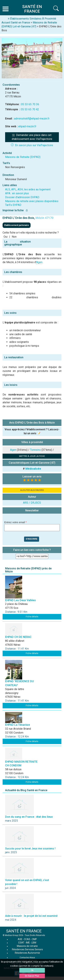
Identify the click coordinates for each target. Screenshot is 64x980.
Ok (32, 970)
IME (28, 943)
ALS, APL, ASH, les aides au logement (28, 189)
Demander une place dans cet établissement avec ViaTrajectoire (32, 137)
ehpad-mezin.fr (27, 126)
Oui (6, 237)
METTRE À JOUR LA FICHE (32, 456)
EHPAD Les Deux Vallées (20, 600)
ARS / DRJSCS (32, 503)
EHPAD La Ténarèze (17, 725)
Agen (39, 262)
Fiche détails (32, 617)
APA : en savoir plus (17, 193)
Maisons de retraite (27, 946)
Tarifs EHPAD (13, 205)
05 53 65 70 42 (30, 109)
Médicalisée (33, 469)
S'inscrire (32, 539)
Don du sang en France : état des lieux (29, 817)
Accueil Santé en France (16, 23)
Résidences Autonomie (27, 953)
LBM (34, 943)
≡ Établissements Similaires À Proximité (32, 19)
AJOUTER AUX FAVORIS (32, 490)
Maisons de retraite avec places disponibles (32, 201)
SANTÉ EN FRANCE (24, 931)
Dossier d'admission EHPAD (22, 197)
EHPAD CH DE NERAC (18, 637)
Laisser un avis (32, 476)
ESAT (21, 943)
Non (14, 237)
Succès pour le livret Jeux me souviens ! (30, 849)
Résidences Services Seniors (27, 949)
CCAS (27, 939)
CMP (34, 939)
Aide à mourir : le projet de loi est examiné (31, 916)
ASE (20, 939)
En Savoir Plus (32, 976)
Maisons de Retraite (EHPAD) (23, 157)
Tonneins (35, 450)
